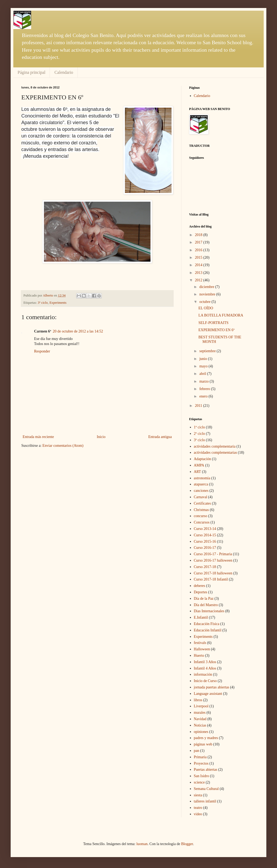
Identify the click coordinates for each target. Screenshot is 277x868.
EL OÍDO (206, 308)
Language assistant (208, 694)
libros (198, 700)
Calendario (64, 72)
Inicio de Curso (205, 681)
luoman (142, 844)
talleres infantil (205, 801)
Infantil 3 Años (205, 662)
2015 (199, 257)
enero (204, 396)
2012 (199, 280)
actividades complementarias (215, 453)
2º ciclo (199, 434)
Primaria (200, 757)
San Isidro (201, 776)
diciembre (207, 287)
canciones (201, 491)
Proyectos (201, 763)
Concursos (202, 522)
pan (197, 751)
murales (200, 713)
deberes (200, 586)
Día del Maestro (206, 605)
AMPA (199, 465)
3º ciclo (43, 303)
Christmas (201, 510)
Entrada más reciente (38, 437)
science (199, 782)
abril (203, 374)
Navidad (200, 719)
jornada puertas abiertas (212, 687)
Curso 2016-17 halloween (213, 560)
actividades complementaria (215, 446)
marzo (204, 381)
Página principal (31, 72)
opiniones (201, 732)
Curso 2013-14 (205, 529)
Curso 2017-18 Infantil (211, 579)
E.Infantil (201, 617)
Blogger (187, 844)
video (198, 814)
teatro (198, 808)
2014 (199, 265)
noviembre (208, 294)
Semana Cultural (206, 789)
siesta (198, 795)
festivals (200, 643)
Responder (42, 351)
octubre (205, 302)
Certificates (203, 503)
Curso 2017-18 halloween (213, 573)
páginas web (203, 744)
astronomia (202, 478)
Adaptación (203, 459)
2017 (199, 242)
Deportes (201, 592)
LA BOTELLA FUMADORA (221, 315)
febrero (205, 389)
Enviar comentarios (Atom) (63, 446)
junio (203, 359)
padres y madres (206, 738)
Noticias (200, 725)
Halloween (202, 649)
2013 (199, 273)
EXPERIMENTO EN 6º (217, 330)
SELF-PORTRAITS (213, 323)
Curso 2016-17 (205, 548)
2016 (199, 250)
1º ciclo (199, 427)
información (203, 674)
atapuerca (201, 484)
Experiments (58, 303)
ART (197, 472)
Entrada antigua (160, 437)
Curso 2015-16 (205, 542)
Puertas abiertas (206, 770)
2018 (199, 235)
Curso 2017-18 (205, 567)
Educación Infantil (208, 630)
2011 (199, 406)
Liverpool (201, 706)
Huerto (199, 656)
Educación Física (207, 624)
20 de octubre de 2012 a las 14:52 (78, 331)
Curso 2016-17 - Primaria (213, 554)
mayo (204, 366)
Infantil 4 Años (205, 668)
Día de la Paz (204, 599)
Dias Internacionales (209, 611)
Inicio (101, 437)
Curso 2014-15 (205, 535)
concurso (201, 516)
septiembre (208, 351)
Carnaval (201, 497)
